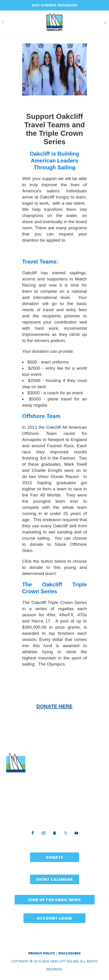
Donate (54, 857)
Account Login (54, 918)
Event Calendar (55, 879)
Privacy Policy (42, 953)
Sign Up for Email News (55, 900)
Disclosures (70, 953)
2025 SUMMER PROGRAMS (55, 5)
